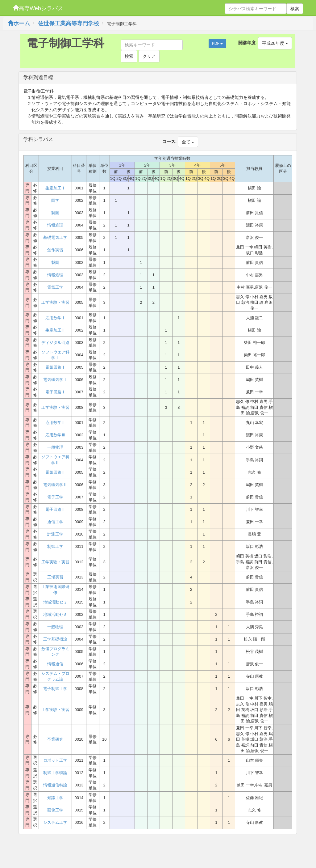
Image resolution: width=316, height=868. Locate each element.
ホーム (19, 23)
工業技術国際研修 (55, 590)
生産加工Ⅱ (55, 330)
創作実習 (55, 250)
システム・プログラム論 (55, 676)
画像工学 (55, 810)
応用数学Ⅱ (55, 423)
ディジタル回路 (55, 343)
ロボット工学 (55, 760)
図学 (55, 200)
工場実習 (55, 577)
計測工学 (55, 534)
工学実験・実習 (55, 302)
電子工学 (55, 497)
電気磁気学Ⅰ (55, 380)
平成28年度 (275, 43)
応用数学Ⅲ (55, 435)
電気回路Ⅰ (55, 367)
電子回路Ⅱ (55, 509)
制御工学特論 (55, 773)
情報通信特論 (55, 785)
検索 (295, 9)
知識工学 (55, 798)
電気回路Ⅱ (55, 472)
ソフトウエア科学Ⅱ (55, 460)
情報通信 (55, 664)
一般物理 (55, 447)
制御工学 (55, 546)
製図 (55, 213)
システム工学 (55, 822)
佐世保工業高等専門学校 (69, 23)
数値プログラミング (55, 652)
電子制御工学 (55, 689)
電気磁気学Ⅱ (55, 485)
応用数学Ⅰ (55, 318)
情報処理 (55, 225)
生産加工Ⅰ (55, 188)
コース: (170, 142)
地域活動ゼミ (55, 602)
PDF (217, 44)
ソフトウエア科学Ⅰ (55, 355)
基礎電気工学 (55, 237)
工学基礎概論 (55, 639)
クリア (149, 56)
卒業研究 (55, 739)
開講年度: (248, 43)
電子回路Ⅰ (55, 392)
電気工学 (55, 287)
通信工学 (55, 522)
